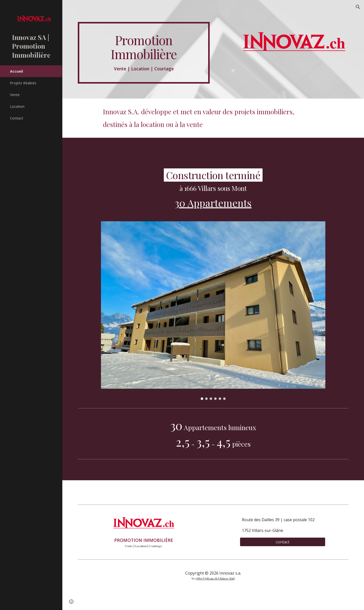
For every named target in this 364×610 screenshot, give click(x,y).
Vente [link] (15, 95)
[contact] (283, 542)
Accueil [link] (16, 71)
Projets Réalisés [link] (23, 83)
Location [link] (17, 106)
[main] (144, 53)
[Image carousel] (213, 311)
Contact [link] (17, 118)
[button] (358, 7)
